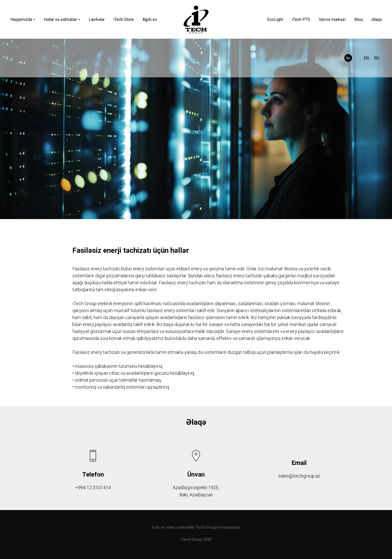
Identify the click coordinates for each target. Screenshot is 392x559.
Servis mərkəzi (332, 19)
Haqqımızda (21, 19)
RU (377, 58)
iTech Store (124, 19)
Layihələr (97, 19)
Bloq (358, 19)
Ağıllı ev (150, 19)
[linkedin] (348, 58)
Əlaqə (377, 19)
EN (366, 58)
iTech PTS (301, 19)
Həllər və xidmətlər (60, 19)
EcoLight (275, 19)
